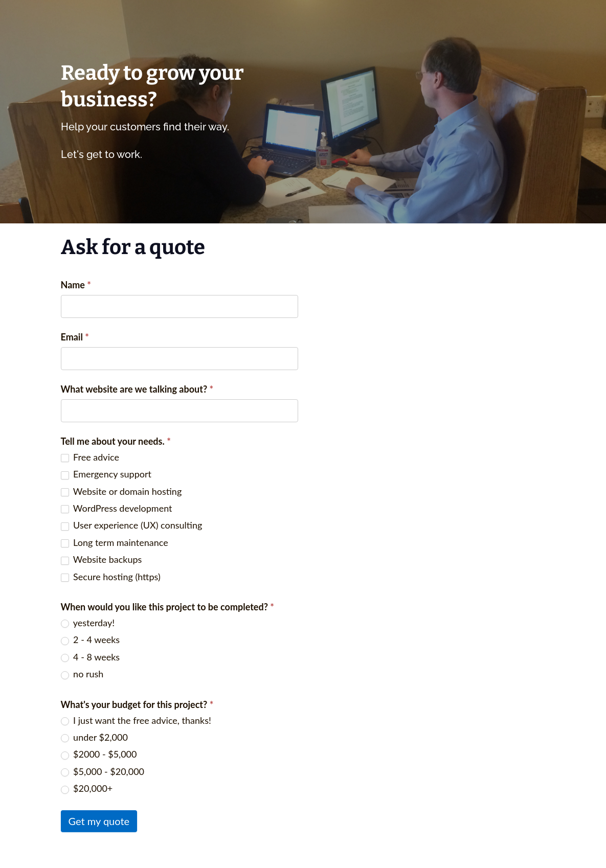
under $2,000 (94, 737)
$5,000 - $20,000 (103, 771)
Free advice (90, 457)
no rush (82, 674)
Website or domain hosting (121, 491)
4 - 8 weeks (91, 657)
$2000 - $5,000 (99, 754)
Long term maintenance (115, 542)
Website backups (102, 559)
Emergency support (106, 474)
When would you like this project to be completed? (167, 607)
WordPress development (117, 508)
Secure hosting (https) (111, 577)
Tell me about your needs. (116, 441)
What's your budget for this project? (137, 704)
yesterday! (88, 623)
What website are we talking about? (137, 389)
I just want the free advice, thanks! (136, 720)
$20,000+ (87, 788)
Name (76, 285)
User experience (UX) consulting (132, 525)
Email (75, 337)
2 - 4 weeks (91, 639)
